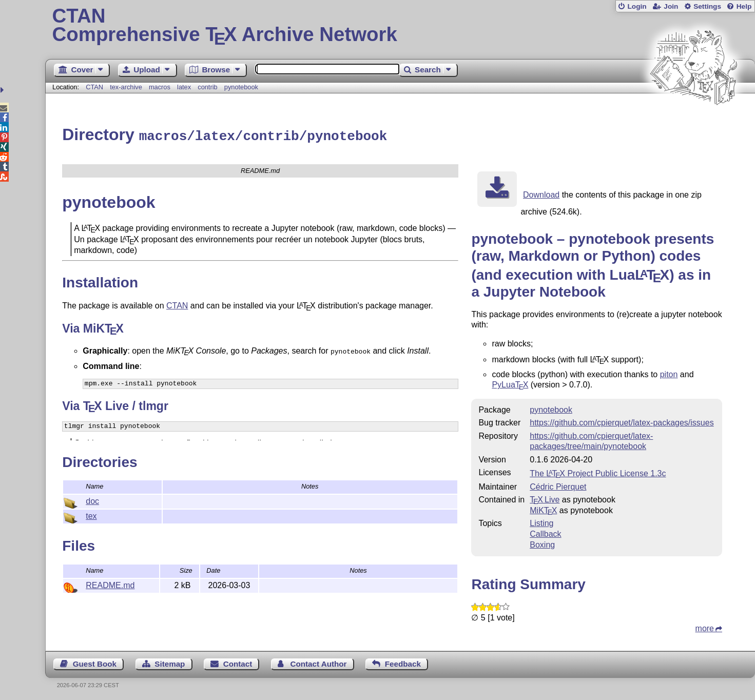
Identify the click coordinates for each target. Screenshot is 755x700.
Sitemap (170, 662)
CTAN (94, 87)
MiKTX (543, 509)
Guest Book (95, 662)
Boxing (542, 543)
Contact (238, 662)
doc (92, 500)
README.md (110, 584)
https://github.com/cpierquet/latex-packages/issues (622, 421)
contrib (207, 87)
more (705, 627)
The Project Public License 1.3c (598, 472)
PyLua (510, 383)
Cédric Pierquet (558, 485)
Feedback (403, 662)
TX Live (545, 498)
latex (184, 87)
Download (541, 193)
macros (160, 87)
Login (637, 6)
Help (744, 6)
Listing (541, 522)
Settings (707, 6)
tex (91, 514)
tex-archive (126, 87)
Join (671, 6)
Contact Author (319, 662)
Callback (545, 532)
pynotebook (241, 87)
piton (669, 373)
